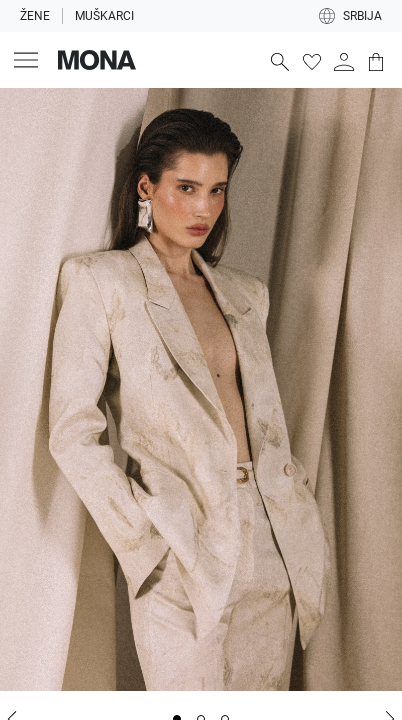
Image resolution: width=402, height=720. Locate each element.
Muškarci (104, 16)
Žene (35, 16)
